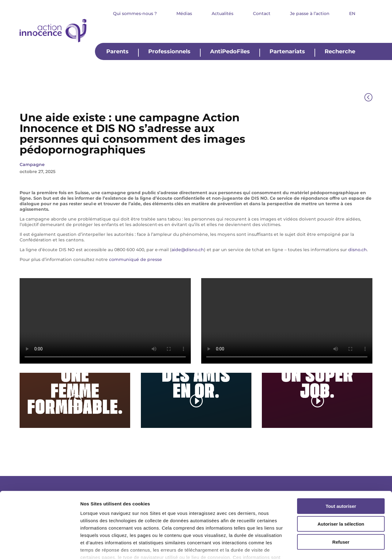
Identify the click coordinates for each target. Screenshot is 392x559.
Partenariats (287, 52)
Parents (117, 52)
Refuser (341, 500)
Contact (262, 14)
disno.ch (358, 250)
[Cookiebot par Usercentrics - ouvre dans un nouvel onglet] (40, 547)
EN (352, 14)
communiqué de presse (136, 259)
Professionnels (169, 52)
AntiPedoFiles (230, 52)
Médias (184, 14)
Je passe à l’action (310, 14)
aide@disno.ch (188, 250)
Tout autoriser (341, 465)
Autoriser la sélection (341, 482)
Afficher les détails (337, 547)
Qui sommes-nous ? (135, 14)
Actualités (222, 14)
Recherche (340, 52)
